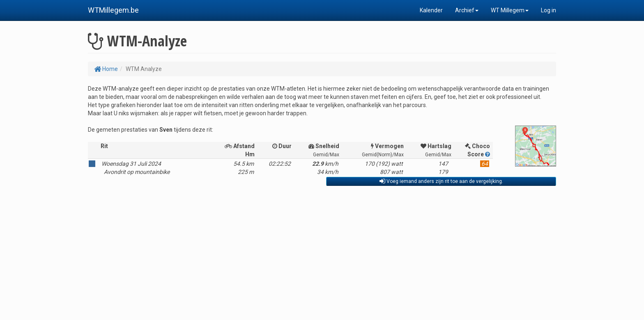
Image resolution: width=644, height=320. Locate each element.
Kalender (431, 10)
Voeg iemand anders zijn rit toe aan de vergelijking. (441, 181)
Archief (467, 10)
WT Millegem (510, 10)
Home (106, 69)
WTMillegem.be (113, 10)
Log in (549, 10)
